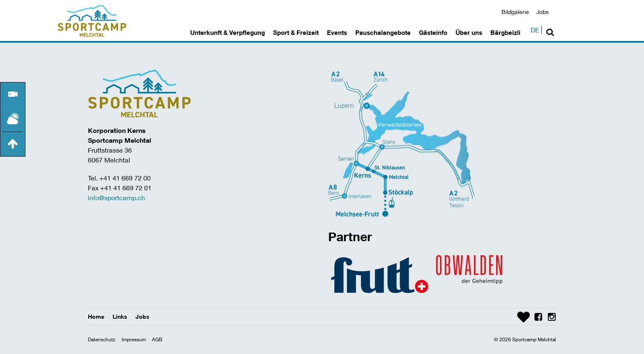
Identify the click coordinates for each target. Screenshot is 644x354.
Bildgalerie (515, 12)
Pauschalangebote (383, 32)
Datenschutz (102, 339)
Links (120, 316)
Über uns (469, 32)
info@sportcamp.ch (116, 198)
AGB (157, 339)
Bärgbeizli (505, 32)
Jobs (543, 12)
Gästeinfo (433, 32)
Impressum (134, 339)
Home (96, 316)
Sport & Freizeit (296, 32)
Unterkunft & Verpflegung (228, 32)
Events (337, 32)
